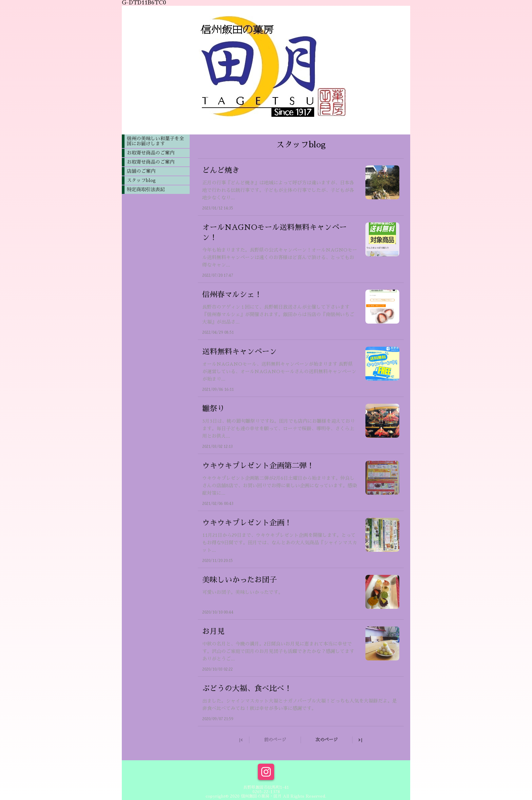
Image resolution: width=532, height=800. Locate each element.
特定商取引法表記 (146, 189)
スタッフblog (141, 180)
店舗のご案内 (141, 171)
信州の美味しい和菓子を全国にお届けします (155, 141)
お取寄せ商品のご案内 (151, 153)
